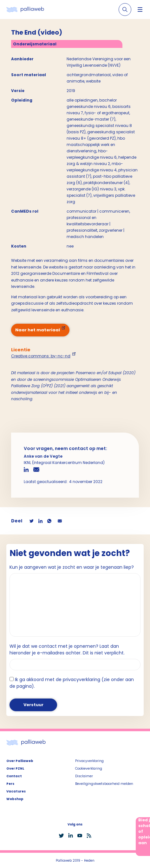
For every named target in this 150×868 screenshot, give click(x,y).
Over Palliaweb (20, 761)
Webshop (15, 799)
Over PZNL (15, 769)
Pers (10, 784)
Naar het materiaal (38, 330)
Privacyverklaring (89, 761)
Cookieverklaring (89, 769)
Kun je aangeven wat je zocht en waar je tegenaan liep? (72, 567)
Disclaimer (84, 776)
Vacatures (16, 791)
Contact (14, 776)
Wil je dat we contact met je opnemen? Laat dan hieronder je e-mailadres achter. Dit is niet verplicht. (67, 649)
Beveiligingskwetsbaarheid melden (104, 784)
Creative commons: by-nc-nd (41, 356)
